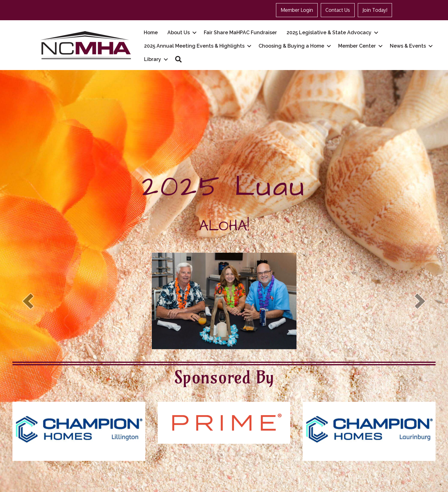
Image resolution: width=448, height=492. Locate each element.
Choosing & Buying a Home (291, 46)
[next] (420, 301)
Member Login (297, 10)
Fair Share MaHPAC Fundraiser (240, 33)
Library (153, 59)
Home (151, 33)
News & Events (408, 46)
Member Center (357, 46)
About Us (179, 33)
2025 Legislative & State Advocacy (329, 33)
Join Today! (375, 10)
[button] (178, 59)
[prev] (28, 301)
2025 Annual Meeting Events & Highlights (194, 46)
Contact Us (338, 10)
